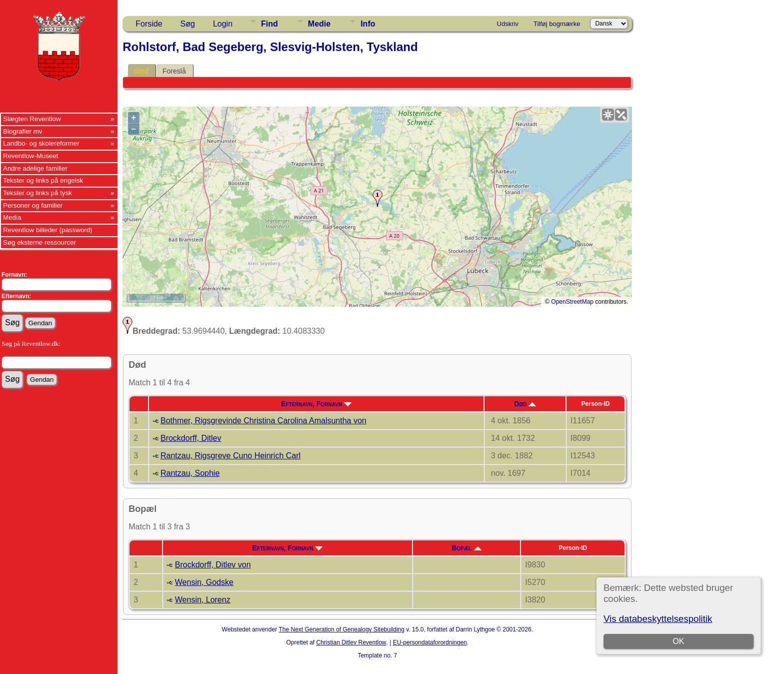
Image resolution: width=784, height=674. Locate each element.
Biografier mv (23, 131)
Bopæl (466, 548)
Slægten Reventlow (32, 119)
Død (525, 404)
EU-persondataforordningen (430, 642)
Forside (149, 24)
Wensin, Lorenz (203, 600)
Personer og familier (33, 205)
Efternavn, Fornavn (316, 404)
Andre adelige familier (35, 168)
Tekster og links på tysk (37, 193)
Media (12, 217)
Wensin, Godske (204, 582)
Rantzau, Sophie (190, 473)
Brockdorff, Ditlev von (213, 565)
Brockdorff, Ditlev (191, 438)
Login (223, 24)
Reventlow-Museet (30, 156)
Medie (319, 24)
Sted (141, 71)
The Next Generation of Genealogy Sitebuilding (341, 629)
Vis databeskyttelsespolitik (658, 619)
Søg (188, 24)
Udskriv (508, 24)
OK (678, 641)
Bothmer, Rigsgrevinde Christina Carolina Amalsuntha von (263, 421)
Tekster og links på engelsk (43, 180)
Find (269, 24)
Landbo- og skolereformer (41, 143)
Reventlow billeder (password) (48, 230)
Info (368, 24)
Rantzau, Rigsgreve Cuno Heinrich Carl (230, 456)
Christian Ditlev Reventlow (351, 642)
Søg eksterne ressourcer (39, 242)
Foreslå (174, 71)
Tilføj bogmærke (557, 24)
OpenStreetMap (572, 302)
